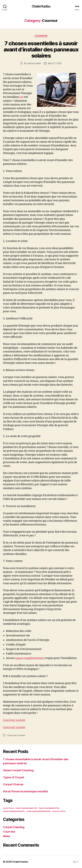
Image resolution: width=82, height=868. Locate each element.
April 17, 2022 (55, 63)
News (7, 836)
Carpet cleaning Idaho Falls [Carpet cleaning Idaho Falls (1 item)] (49, 808)
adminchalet (34, 63)
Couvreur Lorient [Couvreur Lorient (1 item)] (59, 811)
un (21, 97)
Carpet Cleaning (14, 827)
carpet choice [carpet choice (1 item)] (8, 808)
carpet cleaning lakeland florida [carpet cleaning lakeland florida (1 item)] (38, 811)
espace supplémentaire (30, 658)
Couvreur (41, 36)
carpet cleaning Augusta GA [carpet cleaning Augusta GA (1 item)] (26, 808)
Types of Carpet (14, 777)
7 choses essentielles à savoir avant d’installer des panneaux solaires (41, 49)
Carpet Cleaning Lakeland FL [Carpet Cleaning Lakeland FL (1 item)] (14, 811)
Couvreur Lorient (14, 720)
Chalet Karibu (41, 6)
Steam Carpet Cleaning (18, 770)
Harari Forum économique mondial (25, 791)
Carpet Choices (13, 784)
